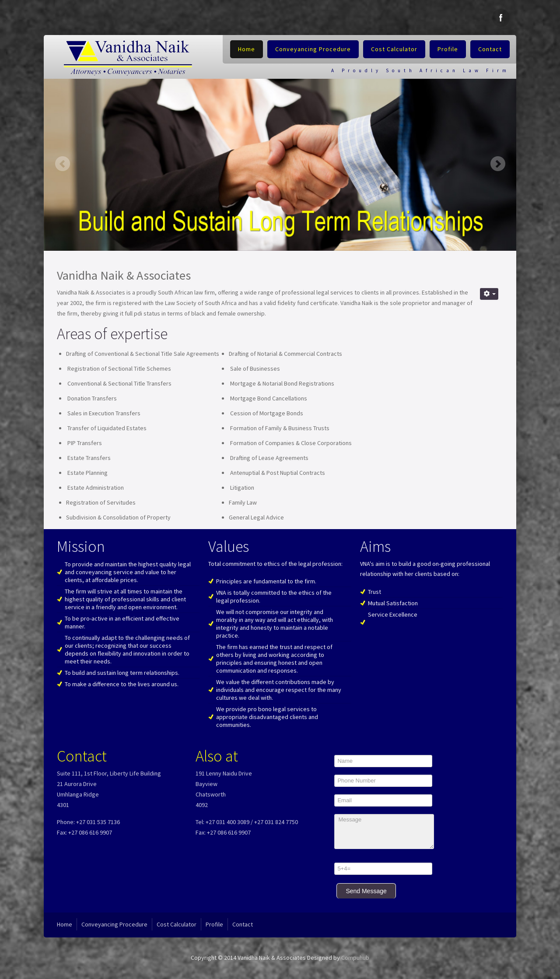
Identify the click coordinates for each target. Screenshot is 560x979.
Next (498, 163)
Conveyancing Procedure (313, 49)
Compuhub (355, 958)
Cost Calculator (394, 49)
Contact (490, 49)
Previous (62, 163)
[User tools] (489, 294)
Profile (448, 49)
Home (247, 49)
